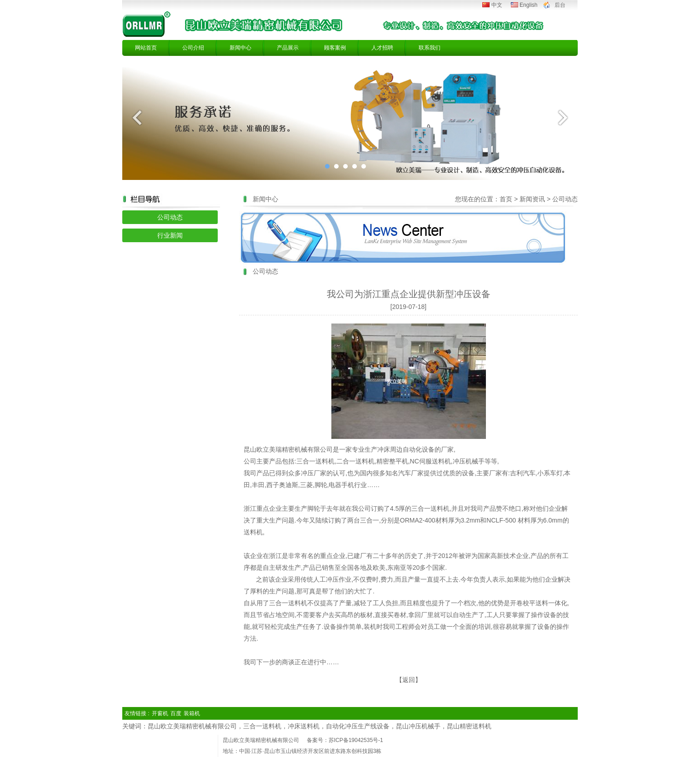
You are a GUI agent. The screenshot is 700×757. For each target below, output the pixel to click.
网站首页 (146, 48)
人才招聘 (382, 48)
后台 (560, 5)
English (528, 5)
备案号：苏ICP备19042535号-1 (345, 740)
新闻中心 (240, 48)
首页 (506, 199)
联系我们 (430, 48)
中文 (497, 5)
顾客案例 (335, 48)
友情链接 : (137, 713)
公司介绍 (193, 48)
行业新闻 (170, 235)
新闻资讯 (532, 199)
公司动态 (170, 217)
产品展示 (288, 48)
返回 (409, 680)
